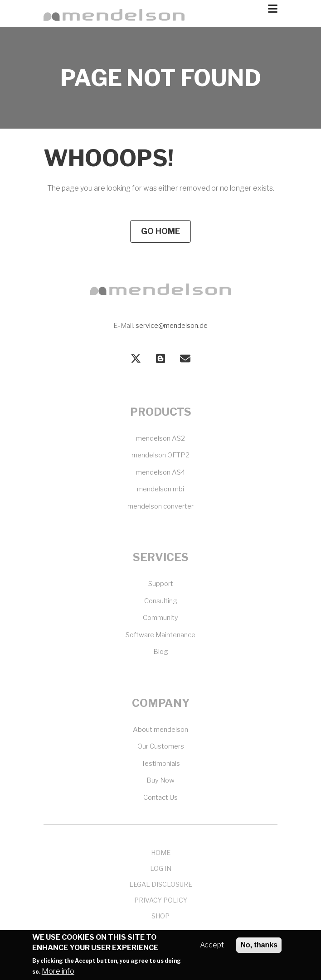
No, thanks (259, 949)
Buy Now (160, 780)
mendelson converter (160, 506)
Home (161, 853)
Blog (161, 652)
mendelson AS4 (160, 472)
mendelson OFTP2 (160, 455)
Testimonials (161, 764)
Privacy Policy (161, 900)
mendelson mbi (160, 489)
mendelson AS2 (160, 438)
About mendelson (160, 730)
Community (160, 618)
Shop (160, 916)
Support (161, 584)
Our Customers (161, 746)
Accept (212, 949)
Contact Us (160, 797)
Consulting (161, 601)
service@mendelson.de (172, 326)
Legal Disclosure (161, 884)
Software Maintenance (160, 635)
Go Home (160, 231)
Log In (161, 868)
